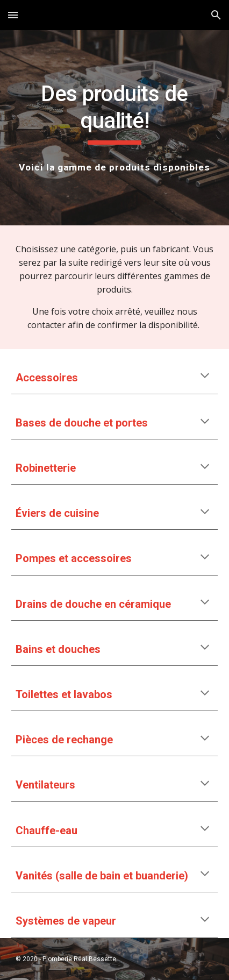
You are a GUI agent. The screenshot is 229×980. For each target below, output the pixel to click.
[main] (115, 113)
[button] (13, 15)
